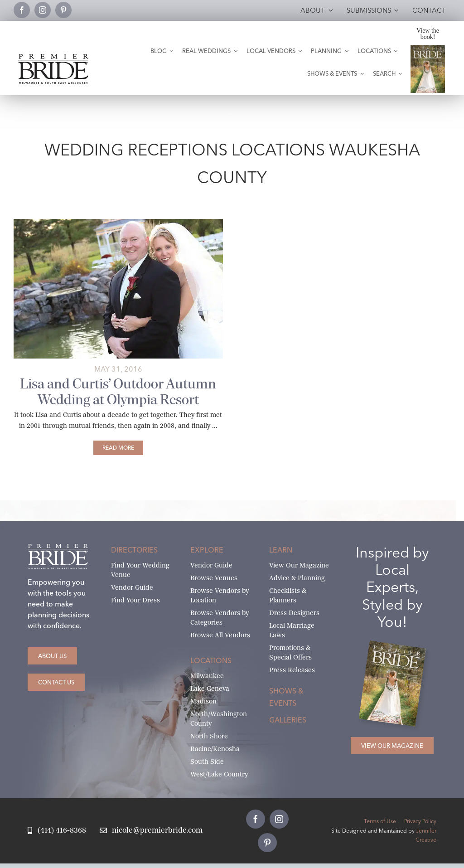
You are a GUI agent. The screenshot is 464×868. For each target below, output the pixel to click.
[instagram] (43, 10)
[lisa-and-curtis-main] (118, 222)
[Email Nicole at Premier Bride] (151, 831)
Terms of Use (380, 821)
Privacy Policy (420, 821)
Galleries (288, 720)
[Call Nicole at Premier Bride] (57, 831)
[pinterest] (63, 10)
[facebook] (22, 10)
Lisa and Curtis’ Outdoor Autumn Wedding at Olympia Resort (118, 392)
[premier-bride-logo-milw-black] (53, 57)
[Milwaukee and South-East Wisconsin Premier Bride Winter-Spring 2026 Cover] (428, 48)
